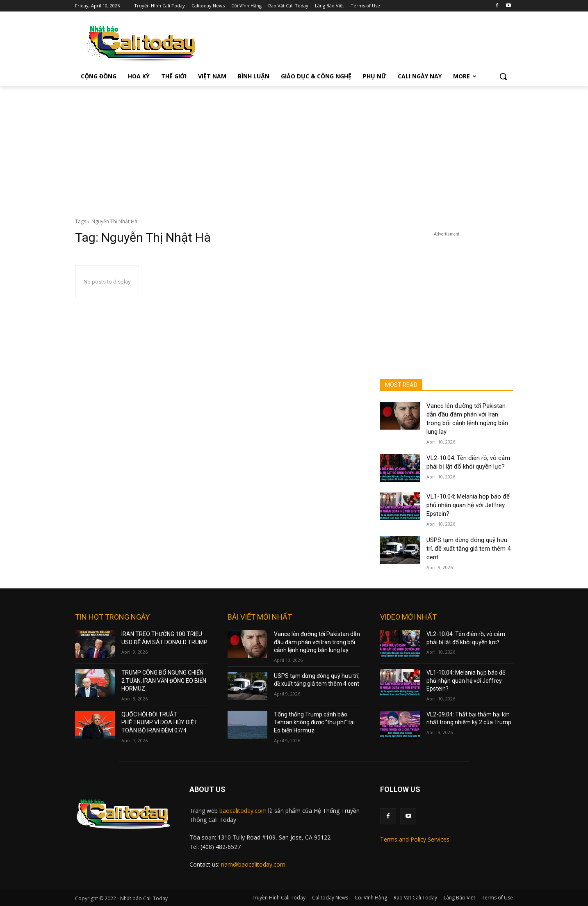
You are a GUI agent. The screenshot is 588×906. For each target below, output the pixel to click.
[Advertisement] (294, 148)
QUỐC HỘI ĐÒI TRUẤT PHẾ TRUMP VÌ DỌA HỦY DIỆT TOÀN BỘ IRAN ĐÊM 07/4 (160, 722)
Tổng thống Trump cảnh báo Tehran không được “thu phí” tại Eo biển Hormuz (314, 722)
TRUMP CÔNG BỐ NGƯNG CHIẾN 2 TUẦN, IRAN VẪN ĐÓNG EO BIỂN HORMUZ (164, 681)
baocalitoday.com (243, 811)
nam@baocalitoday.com (253, 864)
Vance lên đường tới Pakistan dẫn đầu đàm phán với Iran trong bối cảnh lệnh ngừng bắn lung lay (317, 642)
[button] (503, 76)
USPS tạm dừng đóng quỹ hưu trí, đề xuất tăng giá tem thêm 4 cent (468, 549)
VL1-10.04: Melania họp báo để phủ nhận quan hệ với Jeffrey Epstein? (468, 505)
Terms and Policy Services (415, 839)
